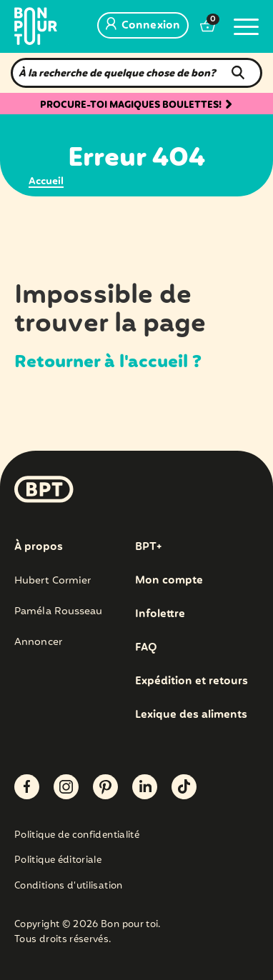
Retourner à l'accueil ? (108, 362)
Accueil (46, 181)
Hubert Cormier (53, 581)
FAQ (146, 648)
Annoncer (38, 642)
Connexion (143, 26)
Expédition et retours (192, 681)
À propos (39, 547)
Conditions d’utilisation (69, 887)
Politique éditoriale (58, 861)
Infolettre (160, 614)
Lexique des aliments (191, 715)
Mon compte (169, 581)
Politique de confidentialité (77, 836)
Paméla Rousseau (59, 611)
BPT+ (148, 547)
